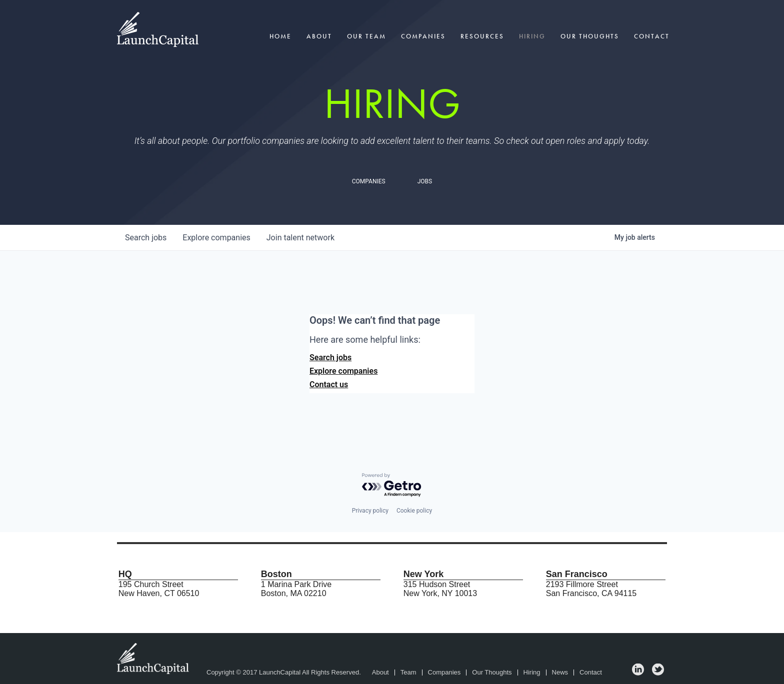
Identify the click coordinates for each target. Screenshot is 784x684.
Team (408, 673)
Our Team (366, 36)
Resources (482, 36)
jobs (146, 238)
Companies (423, 36)
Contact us (329, 384)
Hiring (532, 36)
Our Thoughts (590, 36)
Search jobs (330, 357)
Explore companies (343, 371)
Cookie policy (414, 511)
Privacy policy (370, 511)
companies (216, 238)
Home (280, 36)
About (319, 36)
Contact (652, 36)
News (560, 673)
